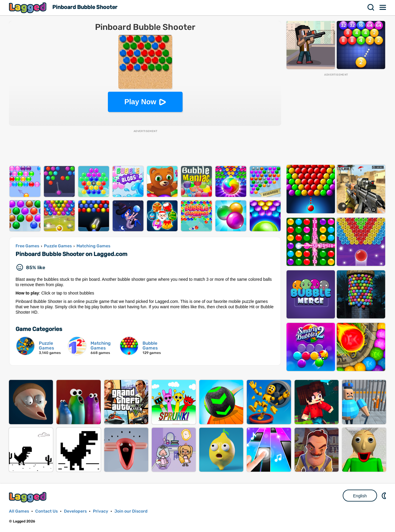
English (360, 496)
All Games (19, 511)
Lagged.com (28, 497)
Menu (383, 7)
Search (371, 7)
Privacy (101, 511)
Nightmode (385, 496)
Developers (75, 511)
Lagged (28, 8)
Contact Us (46, 511)
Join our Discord (131, 511)
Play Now (140, 102)
